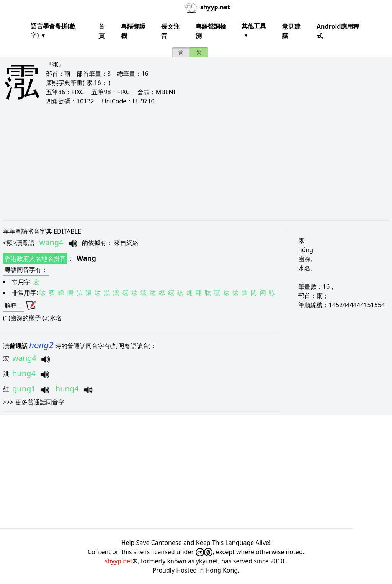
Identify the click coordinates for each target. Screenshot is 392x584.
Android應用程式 (338, 31)
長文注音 (170, 31)
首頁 (101, 31)
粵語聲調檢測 (211, 31)
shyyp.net (118, 561)
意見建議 (291, 31)
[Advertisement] (196, 162)
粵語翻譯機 (133, 31)
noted (294, 552)
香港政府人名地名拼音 (35, 258)
